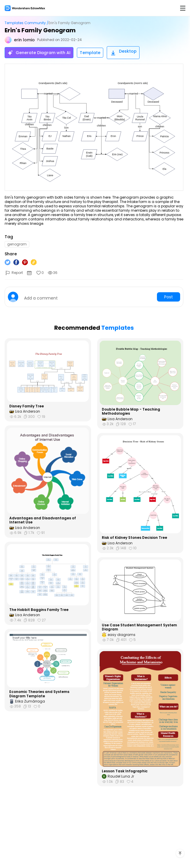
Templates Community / (27, 23)
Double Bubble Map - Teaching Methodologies (131, 412)
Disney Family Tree (27, 406)
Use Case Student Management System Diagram (139, 627)
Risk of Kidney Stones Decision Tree (134, 538)
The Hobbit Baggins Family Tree (39, 610)
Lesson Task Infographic (125, 771)
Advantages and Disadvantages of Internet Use (43, 520)
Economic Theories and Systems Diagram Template (39, 694)
